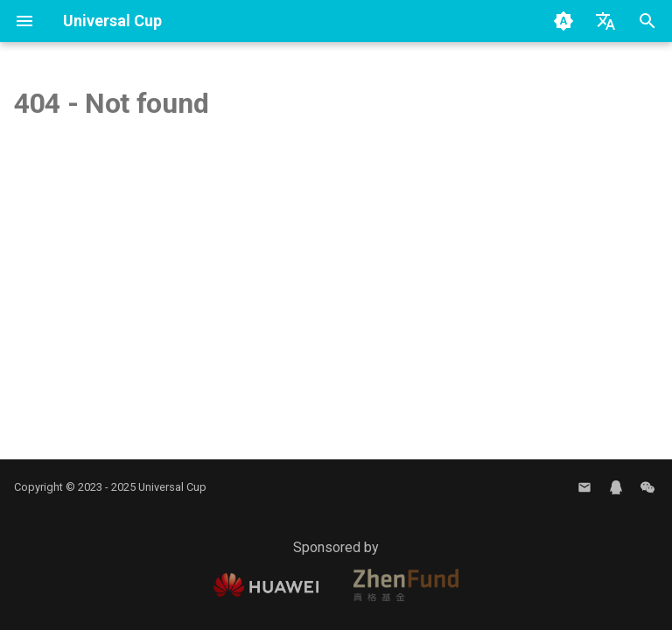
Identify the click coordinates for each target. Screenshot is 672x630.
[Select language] (605, 21)
